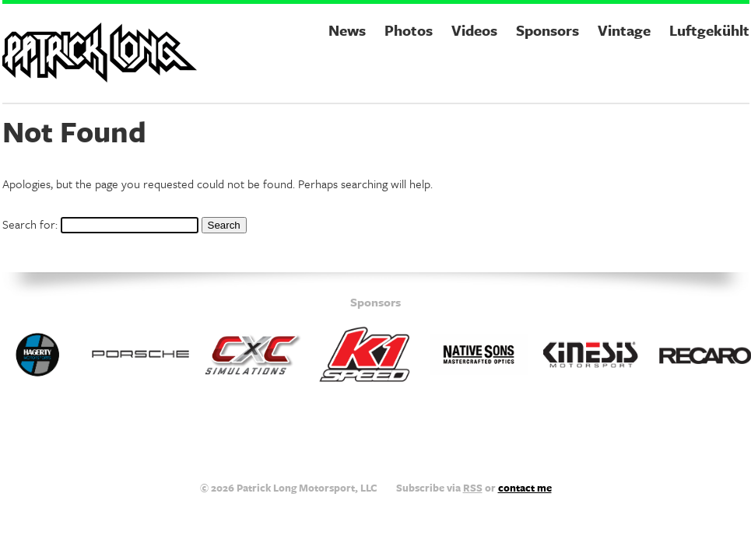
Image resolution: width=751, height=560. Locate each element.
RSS (473, 488)
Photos (409, 30)
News (347, 30)
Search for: (30, 224)
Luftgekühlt (709, 30)
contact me (525, 488)
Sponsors (547, 30)
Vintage (624, 30)
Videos (474, 30)
